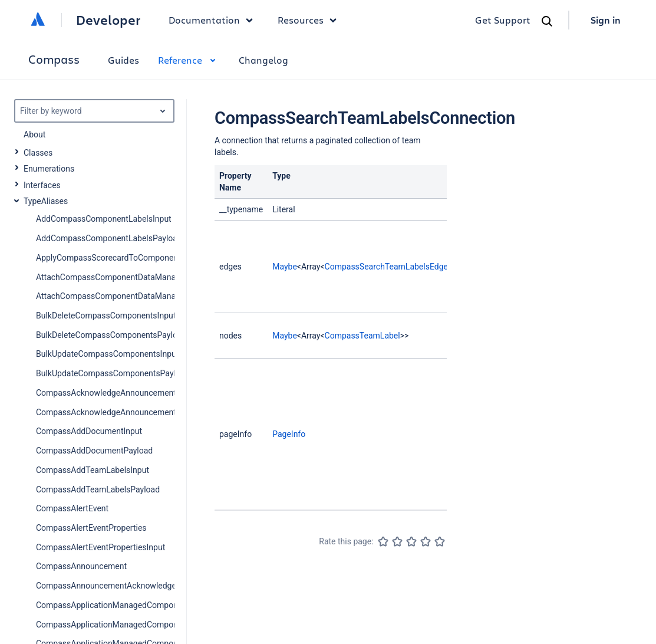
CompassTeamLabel (362, 336)
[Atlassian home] (38, 20)
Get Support (503, 20)
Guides (123, 60)
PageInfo (289, 434)
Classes (38, 153)
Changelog (263, 60)
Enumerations (49, 169)
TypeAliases (46, 201)
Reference (189, 60)
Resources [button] (310, 20)
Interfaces (42, 185)
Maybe (285, 267)
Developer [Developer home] (108, 20)
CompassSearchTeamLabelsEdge (386, 267)
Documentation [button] (214, 20)
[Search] (547, 21)
